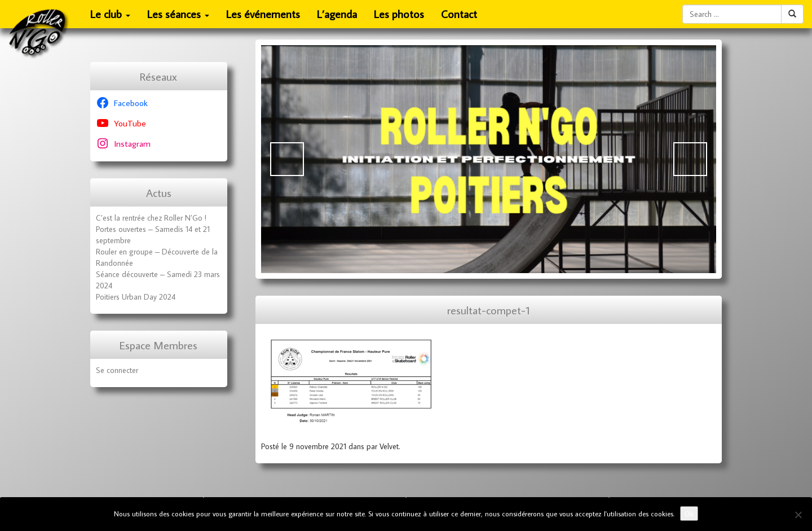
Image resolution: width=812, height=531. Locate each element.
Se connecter (117, 370)
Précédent (287, 159)
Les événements (263, 14)
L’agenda (337, 14)
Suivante (690, 159)
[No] (798, 515)
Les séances (178, 17)
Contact (459, 14)
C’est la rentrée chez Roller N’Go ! (151, 218)
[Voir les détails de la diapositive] (489, 159)
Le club (111, 17)
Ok (689, 514)
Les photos (399, 14)
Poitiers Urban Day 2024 (136, 297)
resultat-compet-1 (489, 310)
